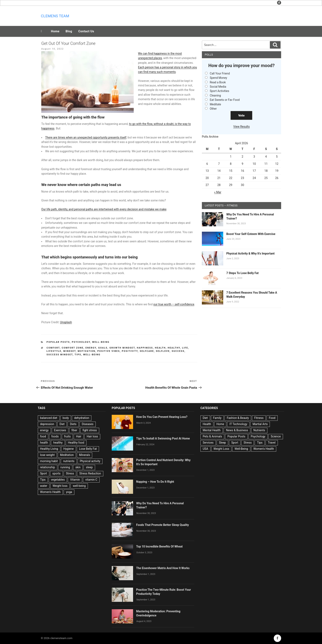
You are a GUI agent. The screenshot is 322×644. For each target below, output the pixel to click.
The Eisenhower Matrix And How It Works (163, 568)
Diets (73, 424)
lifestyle (54, 351)
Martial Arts (260, 424)
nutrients (69, 461)
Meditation (67, 455)
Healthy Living (49, 449)
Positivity (130, 351)
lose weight (47, 455)
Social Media (218, 87)
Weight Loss (221, 449)
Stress (70, 473)
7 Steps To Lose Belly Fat (242, 273)
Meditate (215, 104)
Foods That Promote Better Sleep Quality (163, 525)
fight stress (90, 430)
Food (272, 418)
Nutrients (259, 430)
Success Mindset (60, 355)
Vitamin (75, 480)
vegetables (58, 480)
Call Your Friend (220, 73)
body (66, 418)
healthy (174, 348)
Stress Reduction (90, 473)
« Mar (218, 192)
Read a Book (218, 82)
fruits (67, 436)
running (65, 467)
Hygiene (69, 449)
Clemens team (55, 16)
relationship (48, 467)
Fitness (259, 418)
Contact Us (86, 31)
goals (103, 348)
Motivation (86, 351)
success (178, 351)
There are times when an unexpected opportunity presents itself (86, 137)
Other (213, 109)
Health (207, 424)
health (160, 348)
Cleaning (215, 95)
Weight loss (60, 486)
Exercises (60, 430)
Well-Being (101, 342)
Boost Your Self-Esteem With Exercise (251, 234)
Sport (44, 473)
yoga (69, 492)
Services (208, 443)
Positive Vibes (109, 351)
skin (78, 467)
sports (56, 473)
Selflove (163, 351)
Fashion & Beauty (238, 418)
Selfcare (147, 351)
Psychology (81, 342)
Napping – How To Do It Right (155, 482)
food (43, 436)
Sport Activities (219, 91)
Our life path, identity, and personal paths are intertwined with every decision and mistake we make (104, 209)
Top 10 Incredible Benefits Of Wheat (159, 546)
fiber (74, 430)
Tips (78, 355)
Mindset (69, 351)
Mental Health (212, 430)
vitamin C (91, 480)
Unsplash (66, 322)
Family (217, 418)
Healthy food (76, 443)
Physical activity (90, 461)
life (185, 348)
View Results (241, 127)
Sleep (222, 443)
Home (55, 31)
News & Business (237, 430)
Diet (62, 424)
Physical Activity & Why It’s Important (250, 253)
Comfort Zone (72, 348)
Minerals (85, 455)
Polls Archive (210, 137)
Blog (69, 31)
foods (55, 436)
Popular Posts (58, 342)
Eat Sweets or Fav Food (225, 100)
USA (205, 449)
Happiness (145, 348)
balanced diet (49, 418)
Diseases (88, 424)
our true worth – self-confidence (174, 304)
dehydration (82, 418)
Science (276, 436)
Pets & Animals (212, 436)
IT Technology (238, 424)
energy (91, 348)
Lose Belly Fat (88, 449)
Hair (79, 436)
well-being (92, 355)
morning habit (49, 461)
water (44, 486)
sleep (89, 467)
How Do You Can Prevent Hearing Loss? (162, 417)
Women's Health (50, 492)
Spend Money (218, 78)
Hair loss (92, 436)
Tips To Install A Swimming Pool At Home (163, 438)
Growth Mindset (122, 348)
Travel (272, 443)
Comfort (53, 348)
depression (47, 424)
